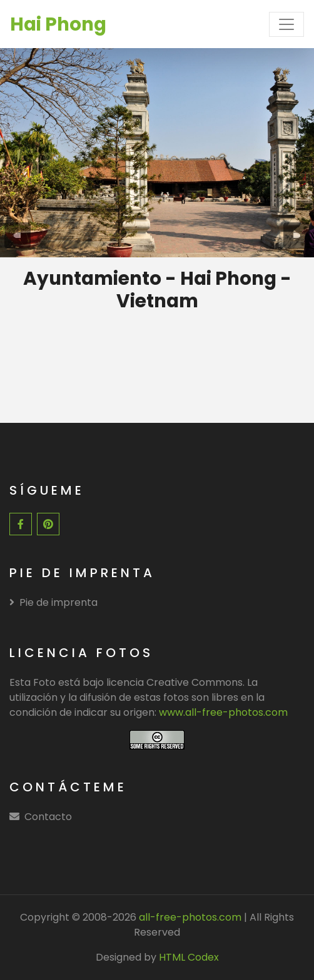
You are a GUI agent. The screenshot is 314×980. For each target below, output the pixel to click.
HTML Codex (189, 957)
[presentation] (18, 235)
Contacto (48, 817)
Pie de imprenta (53, 602)
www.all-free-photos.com (223, 712)
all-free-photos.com (189, 917)
